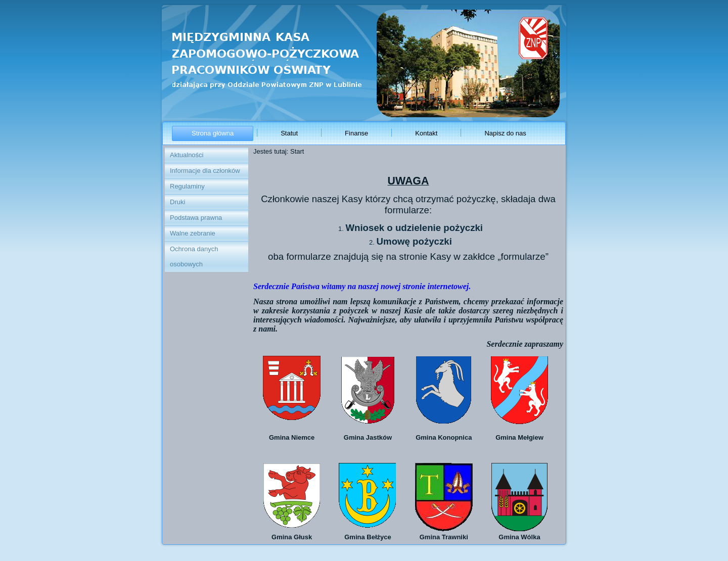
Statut (289, 133)
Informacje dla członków (205, 171)
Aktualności (187, 155)
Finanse (356, 133)
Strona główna (213, 133)
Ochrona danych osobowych (194, 256)
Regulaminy (187, 186)
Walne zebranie (193, 233)
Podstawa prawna (196, 218)
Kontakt (426, 133)
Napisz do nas (505, 133)
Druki (177, 202)
